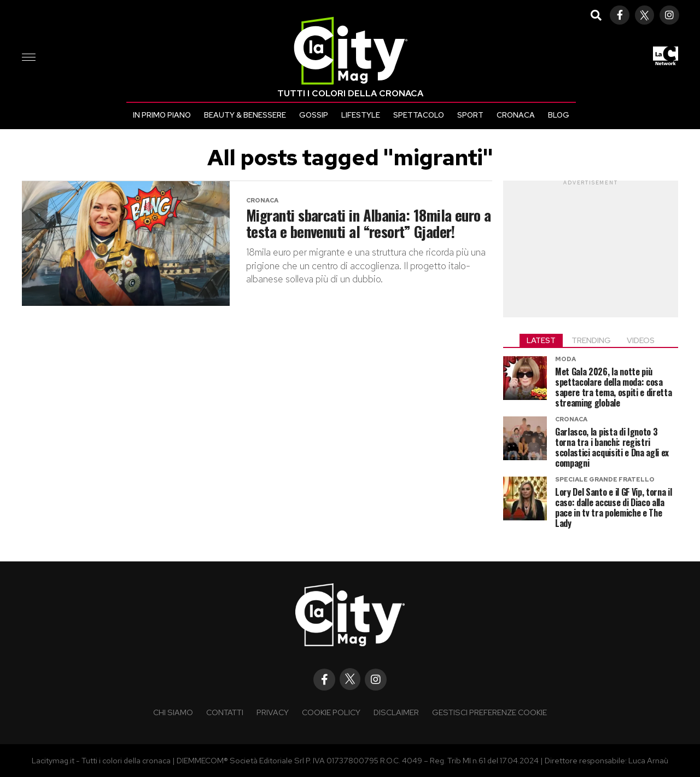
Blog (559, 115)
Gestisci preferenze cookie (489, 712)
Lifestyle (361, 115)
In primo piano (162, 115)
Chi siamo (173, 712)
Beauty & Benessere (245, 115)
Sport (470, 115)
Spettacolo (419, 115)
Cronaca (516, 115)
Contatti (225, 712)
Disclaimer (396, 712)
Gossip (314, 115)
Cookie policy (331, 712)
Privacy (273, 712)
